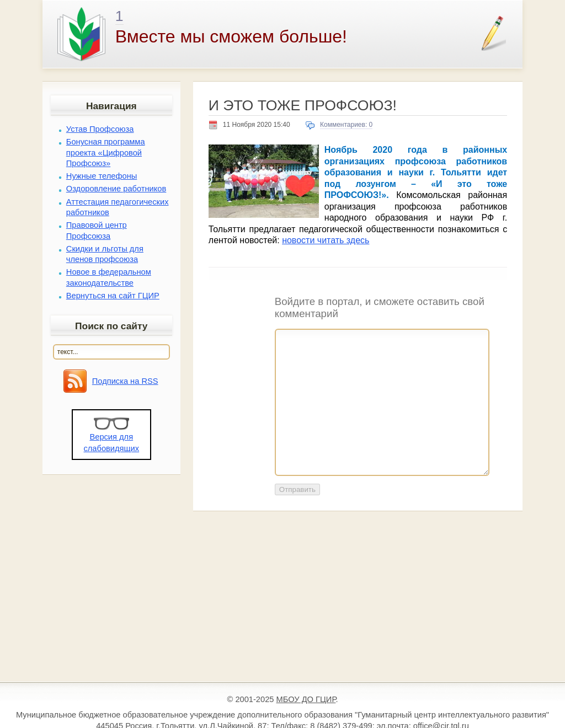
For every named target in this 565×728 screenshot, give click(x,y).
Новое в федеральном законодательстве (109, 277)
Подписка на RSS (125, 381)
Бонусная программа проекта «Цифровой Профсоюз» (106, 152)
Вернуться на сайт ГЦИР (113, 296)
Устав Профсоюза (100, 129)
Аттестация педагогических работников (118, 207)
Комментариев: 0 (346, 125)
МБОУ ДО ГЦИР (306, 699)
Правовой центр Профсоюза (97, 230)
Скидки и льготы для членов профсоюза (105, 254)
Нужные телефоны (102, 176)
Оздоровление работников (116, 189)
